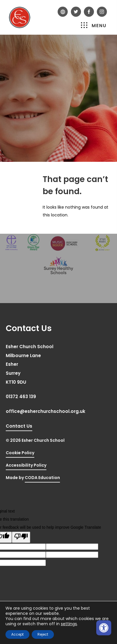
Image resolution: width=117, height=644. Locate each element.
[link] (104, 628)
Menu (94, 26)
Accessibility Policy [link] (26, 465)
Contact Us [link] (19, 426)
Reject (43, 634)
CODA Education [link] (42, 479)
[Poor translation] (21, 537)
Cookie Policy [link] (20, 453)
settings (69, 624)
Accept (17, 634)
